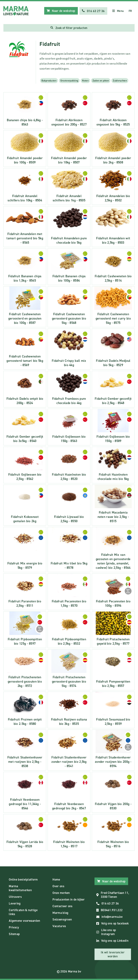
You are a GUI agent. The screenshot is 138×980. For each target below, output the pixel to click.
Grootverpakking (69, 81)
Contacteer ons (62, 906)
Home (56, 879)
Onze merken (61, 893)
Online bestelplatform (23, 879)
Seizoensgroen (62, 919)
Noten (85, 81)
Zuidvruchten (120, 81)
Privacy (14, 927)
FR (130, 11)
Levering (15, 903)
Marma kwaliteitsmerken (20, 888)
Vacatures (59, 926)
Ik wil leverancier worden (113, 954)
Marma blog (60, 913)
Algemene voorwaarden (24, 921)
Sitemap (14, 934)
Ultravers (15, 897)
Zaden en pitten (101, 81)
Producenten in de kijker (69, 899)
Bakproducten (49, 81)
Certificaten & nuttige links (23, 912)
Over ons (58, 886)
